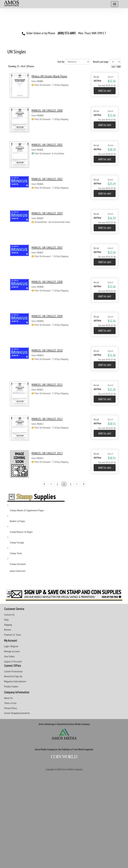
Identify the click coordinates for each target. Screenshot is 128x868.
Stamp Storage (17, 542)
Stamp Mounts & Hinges (21, 532)
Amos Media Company (72, 769)
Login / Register (11, 646)
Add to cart (105, 91)
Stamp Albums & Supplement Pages (27, 510)
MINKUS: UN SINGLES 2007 (47, 248)
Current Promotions (13, 671)
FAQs (6, 620)
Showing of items (21, 66)
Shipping (8, 625)
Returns (8, 630)
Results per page (101, 62)
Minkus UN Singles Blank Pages (49, 76)
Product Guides (11, 686)
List (119, 66)
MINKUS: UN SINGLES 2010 (47, 350)
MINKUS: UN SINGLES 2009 (47, 316)
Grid (113, 66)
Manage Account (12, 651)
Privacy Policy (10, 708)
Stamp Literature (18, 564)
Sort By (61, 62)
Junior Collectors (18, 571)
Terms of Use (10, 703)
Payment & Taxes (13, 635)
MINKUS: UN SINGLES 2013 (47, 453)
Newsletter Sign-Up (13, 676)
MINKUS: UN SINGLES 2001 (47, 145)
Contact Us (9, 615)
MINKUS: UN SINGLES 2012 (47, 419)
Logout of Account (13, 661)
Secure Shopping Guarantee (17, 713)
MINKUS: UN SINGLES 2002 (47, 179)
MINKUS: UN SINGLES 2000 (47, 110)
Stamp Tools (16, 553)
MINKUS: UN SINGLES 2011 (47, 385)
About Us (8, 698)
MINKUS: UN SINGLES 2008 (47, 282)
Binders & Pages (17, 521)
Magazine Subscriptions (15, 681)
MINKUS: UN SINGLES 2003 (47, 213)
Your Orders (9, 656)
